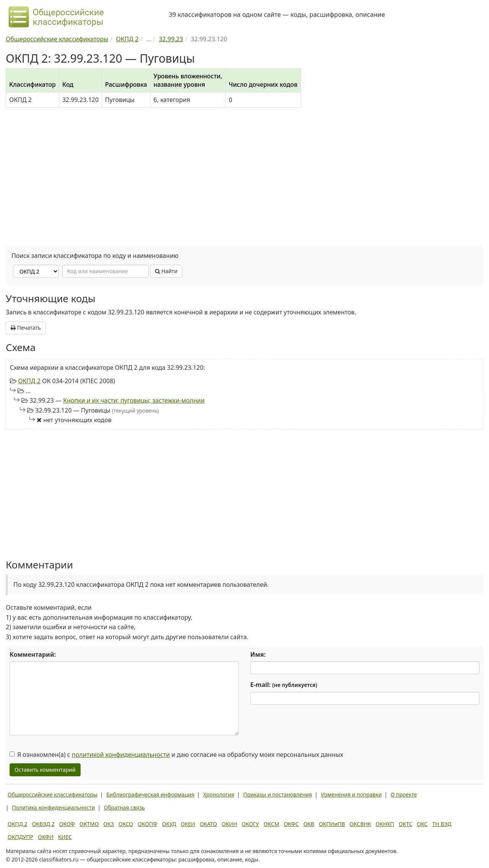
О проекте (404, 794)
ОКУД (169, 824)
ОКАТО (209, 824)
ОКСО (126, 824)
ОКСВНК (360, 824)
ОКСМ (271, 824)
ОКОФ (67, 824)
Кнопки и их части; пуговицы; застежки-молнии (134, 400)
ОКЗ (109, 824)
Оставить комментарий (45, 770)
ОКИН (229, 824)
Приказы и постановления (278, 794)
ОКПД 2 (29, 381)
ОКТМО (89, 824)
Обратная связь (124, 807)
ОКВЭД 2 (43, 824)
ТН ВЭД (442, 824)
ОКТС (406, 824)
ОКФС (291, 824)
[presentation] (308, 725)
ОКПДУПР (20, 837)
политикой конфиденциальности (121, 755)
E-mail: (284, 685)
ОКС (422, 824)
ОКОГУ (251, 824)
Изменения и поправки (351, 794)
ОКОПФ (148, 824)
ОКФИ (46, 837)
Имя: (258, 654)
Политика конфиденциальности (53, 807)
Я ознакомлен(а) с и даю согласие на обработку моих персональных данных (176, 755)
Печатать (26, 328)
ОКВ (309, 824)
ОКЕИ (188, 824)
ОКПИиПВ (332, 824)
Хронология (219, 794)
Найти (166, 271)
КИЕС (65, 837)
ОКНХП (385, 824)
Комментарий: (33, 654)
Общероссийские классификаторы (53, 794)
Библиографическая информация (150, 794)
